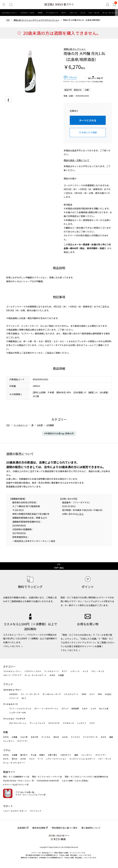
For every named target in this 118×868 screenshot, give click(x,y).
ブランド (8, 684)
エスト (92, 694)
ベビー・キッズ (94, 13)
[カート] (114, 5)
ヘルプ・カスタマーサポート (15, 811)
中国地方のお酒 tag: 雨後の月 (60, 433)
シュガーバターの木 (18, 712)
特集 (6, 732)
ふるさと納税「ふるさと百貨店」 (76, 781)
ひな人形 (24, 737)
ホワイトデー (23, 741)
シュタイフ (82, 723)
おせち (103, 737)
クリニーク (14, 698)
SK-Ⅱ (24, 698)
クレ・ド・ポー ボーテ (30, 694)
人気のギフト (66, 755)
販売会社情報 (39, 828)
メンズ (83, 13)
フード (40, 759)
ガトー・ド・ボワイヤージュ (46, 708)
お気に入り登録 (89, 132)
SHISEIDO (13, 694)
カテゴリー (9, 666)
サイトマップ (36, 811)
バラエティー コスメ (27, 13)
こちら (80, 514)
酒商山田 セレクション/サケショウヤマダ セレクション (36, 20)
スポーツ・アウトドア (12, 675)
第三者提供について (91, 828)
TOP (8, 20)
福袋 (111, 737)
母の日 (56, 737)
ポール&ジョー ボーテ (52, 694)
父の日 (65, 737)
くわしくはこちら (12, 646)
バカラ (92, 723)
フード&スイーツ (21, 425)
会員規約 (22, 828)
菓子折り (24, 755)
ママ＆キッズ (68, 723)
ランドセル (46, 737)
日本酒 (40, 425)
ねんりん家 (104, 708)
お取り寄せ (53, 755)
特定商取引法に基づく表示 (65, 828)
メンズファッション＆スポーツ (82, 759)
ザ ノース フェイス (37, 723)
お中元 (40, 13)
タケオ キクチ (54, 723)
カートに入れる (88, 120)
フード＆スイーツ (52, 13)
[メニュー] (4, 5)
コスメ (32, 759)
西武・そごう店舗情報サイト (15, 777)
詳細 (98, 78)
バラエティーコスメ (33, 671)
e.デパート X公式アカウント (15, 785)
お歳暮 (61, 675)
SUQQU (108, 694)
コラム (7, 750)
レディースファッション (56, 759)
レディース (73, 13)
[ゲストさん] (108, 5)
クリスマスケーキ (90, 737)
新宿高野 (75, 708)
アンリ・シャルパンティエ (20, 708)
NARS (84, 694)
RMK (100, 694)
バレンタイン (9, 741)
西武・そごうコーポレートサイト (46, 777)
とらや (93, 708)
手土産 (33, 755)
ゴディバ (65, 708)
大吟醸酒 (50, 425)
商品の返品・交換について (77, 160)
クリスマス (75, 737)
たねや (85, 708)
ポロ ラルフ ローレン (18, 723)
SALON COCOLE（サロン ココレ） (17, 781)
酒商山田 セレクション (75, 49)
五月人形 (34, 737)
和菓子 (42, 755)
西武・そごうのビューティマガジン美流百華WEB (85, 777)
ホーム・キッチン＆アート (36, 675)
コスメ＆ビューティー (9, 13)
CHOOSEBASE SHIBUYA (47, 781)
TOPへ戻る (59, 568)
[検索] (10, 5)
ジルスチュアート (71, 694)
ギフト (64, 13)
